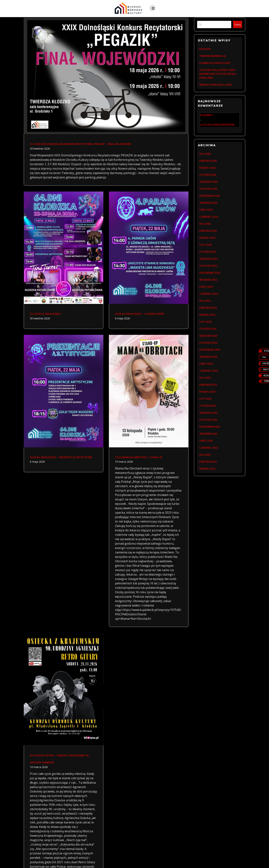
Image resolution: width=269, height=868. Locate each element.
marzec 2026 (207, 173)
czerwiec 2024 (209, 309)
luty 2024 (206, 339)
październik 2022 (210, 452)
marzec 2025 (207, 249)
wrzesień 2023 (208, 377)
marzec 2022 (207, 498)
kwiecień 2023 (208, 407)
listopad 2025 (208, 196)
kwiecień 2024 (208, 324)
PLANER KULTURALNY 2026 (215, 64)
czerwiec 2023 (209, 392)
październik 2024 (210, 286)
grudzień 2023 (208, 354)
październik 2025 (210, 203)
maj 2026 (205, 158)
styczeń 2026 (208, 181)
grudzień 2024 (208, 271)
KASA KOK (205, 49)
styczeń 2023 (208, 430)
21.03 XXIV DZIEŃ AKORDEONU (217, 129)
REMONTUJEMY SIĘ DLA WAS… (216, 88)
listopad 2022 (208, 445)
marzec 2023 (207, 415)
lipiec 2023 (206, 384)
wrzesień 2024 (208, 294)
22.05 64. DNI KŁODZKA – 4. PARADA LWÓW (140, 314)
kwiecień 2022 (208, 490)
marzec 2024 (207, 332)
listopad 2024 (208, 279)
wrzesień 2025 (208, 211)
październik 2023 (210, 369)
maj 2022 (205, 483)
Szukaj (236, 24)
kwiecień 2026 (208, 165)
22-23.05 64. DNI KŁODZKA (45, 314)
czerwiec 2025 (209, 226)
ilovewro (206, 119)
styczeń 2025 (208, 264)
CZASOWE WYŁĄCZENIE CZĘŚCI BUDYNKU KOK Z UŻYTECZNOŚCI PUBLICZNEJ (218, 76)
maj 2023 (205, 400)
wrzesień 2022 (208, 460)
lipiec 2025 (206, 218)
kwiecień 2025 (208, 241)
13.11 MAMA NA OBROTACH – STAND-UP (139, 458)
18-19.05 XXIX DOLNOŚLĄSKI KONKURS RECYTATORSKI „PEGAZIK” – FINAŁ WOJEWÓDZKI (81, 144)
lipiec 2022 (206, 468)
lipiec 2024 (206, 301)
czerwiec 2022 (209, 475)
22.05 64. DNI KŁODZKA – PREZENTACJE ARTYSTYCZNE (61, 458)
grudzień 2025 (208, 188)
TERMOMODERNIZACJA (213, 57)
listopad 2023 (208, 362)
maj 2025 (205, 233)
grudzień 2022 (208, 437)
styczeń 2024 (208, 347)
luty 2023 (206, 422)
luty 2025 (206, 256)
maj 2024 (205, 316)
